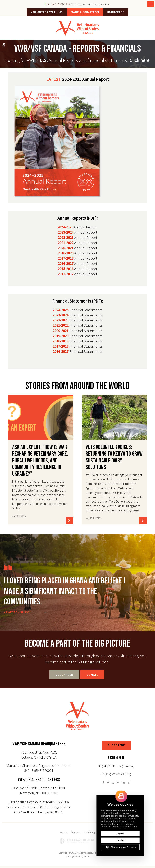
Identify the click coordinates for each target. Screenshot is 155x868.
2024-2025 (65, 229)
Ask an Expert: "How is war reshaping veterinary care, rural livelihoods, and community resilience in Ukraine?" (40, 462)
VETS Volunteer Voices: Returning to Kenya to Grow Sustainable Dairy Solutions (114, 459)
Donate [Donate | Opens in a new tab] (92, 677)
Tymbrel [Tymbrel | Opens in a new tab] (85, 858)
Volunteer (64, 677)
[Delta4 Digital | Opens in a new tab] (77, 843)
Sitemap (75, 834)
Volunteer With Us (41, 13)
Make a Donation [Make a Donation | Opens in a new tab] (85, 13)
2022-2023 (66, 239)
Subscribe (122, 13)
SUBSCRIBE (116, 747)
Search (63, 834)
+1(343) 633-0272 (59, 4)
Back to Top (90, 834)
